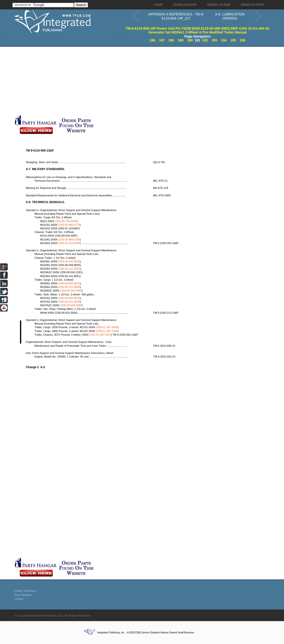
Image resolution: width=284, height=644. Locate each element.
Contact (19, 599)
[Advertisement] (117, 80)
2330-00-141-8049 (69, 302)
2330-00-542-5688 (71, 305)
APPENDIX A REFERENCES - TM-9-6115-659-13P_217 (176, 16)
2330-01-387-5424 (100, 335)
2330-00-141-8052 (69, 269)
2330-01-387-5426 (107, 331)
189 (180, 40)
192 (205, 40)
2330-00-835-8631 (69, 283)
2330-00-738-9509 (66, 221)
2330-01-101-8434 (69, 243)
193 (214, 40)
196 (242, 40)
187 (162, 40)
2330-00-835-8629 (69, 261)
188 (171, 40)
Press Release (23, 595)
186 (152, 40)
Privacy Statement (25, 591)
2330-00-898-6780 (69, 239)
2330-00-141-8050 (69, 287)
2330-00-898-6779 (69, 225)
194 (224, 40)
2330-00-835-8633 (69, 298)
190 (190, 40)
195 (233, 40)
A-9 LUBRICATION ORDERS (230, 16)
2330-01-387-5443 (107, 327)
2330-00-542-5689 (71, 291)
